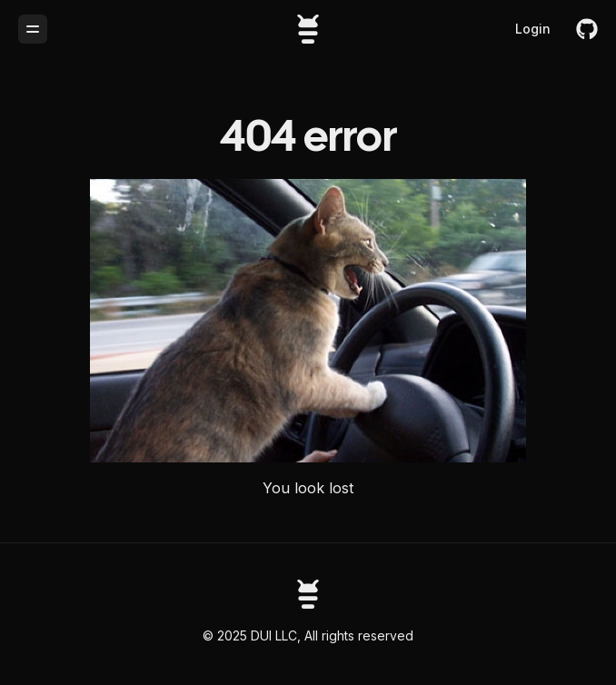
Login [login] (533, 29)
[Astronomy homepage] (308, 594)
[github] (587, 29)
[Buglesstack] (308, 29)
